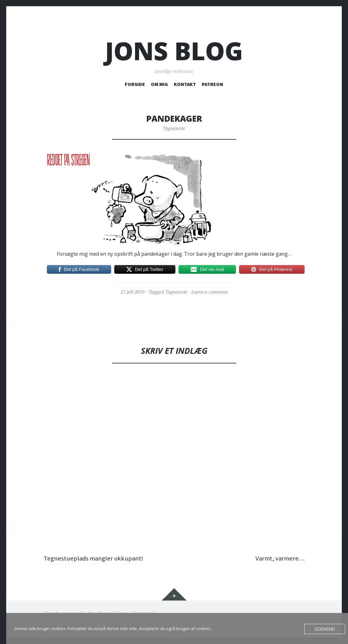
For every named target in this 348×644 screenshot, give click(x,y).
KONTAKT (185, 84)
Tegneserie (174, 128)
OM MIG (159, 84)
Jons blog (174, 51)
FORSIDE (135, 84)
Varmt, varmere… (279, 558)
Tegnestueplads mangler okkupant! (95, 558)
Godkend (325, 629)
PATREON (212, 84)
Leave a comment (210, 292)
